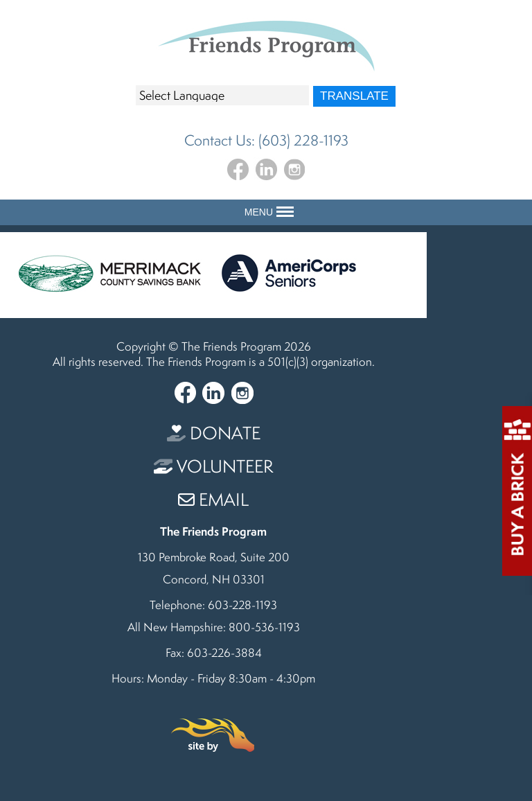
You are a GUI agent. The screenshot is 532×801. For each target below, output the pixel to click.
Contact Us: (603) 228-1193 (266, 140)
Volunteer (213, 466)
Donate (214, 433)
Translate (354, 96)
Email (213, 499)
